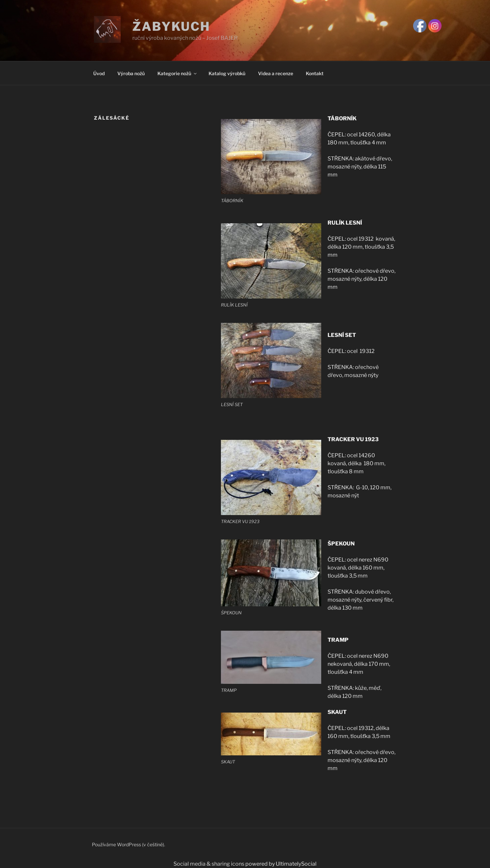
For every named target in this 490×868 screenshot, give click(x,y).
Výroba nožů (131, 73)
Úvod (99, 73)
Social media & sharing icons (209, 864)
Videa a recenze (276, 73)
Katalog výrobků (227, 73)
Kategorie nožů (177, 73)
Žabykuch (171, 26)
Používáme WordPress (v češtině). (129, 844)
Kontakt (315, 73)
